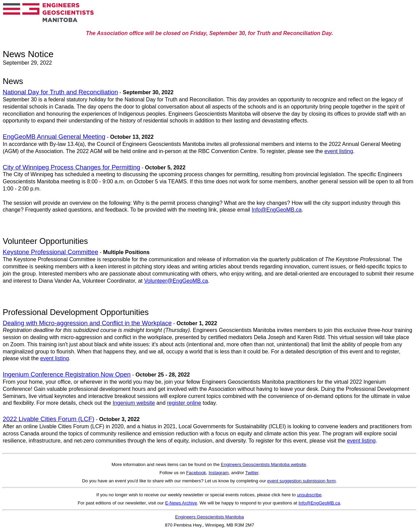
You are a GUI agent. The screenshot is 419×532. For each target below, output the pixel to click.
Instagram (219, 473)
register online (184, 403)
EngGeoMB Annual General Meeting (54, 137)
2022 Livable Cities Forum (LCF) (49, 419)
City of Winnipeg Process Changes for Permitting (71, 167)
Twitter (252, 473)
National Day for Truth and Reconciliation (60, 92)
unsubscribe (309, 495)
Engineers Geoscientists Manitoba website (264, 464)
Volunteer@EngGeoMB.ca (176, 281)
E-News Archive (181, 503)
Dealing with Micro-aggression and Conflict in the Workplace (87, 323)
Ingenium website (134, 403)
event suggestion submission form (301, 481)
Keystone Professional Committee (50, 252)
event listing (339, 151)
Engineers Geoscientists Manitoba (209, 517)
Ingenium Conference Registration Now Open (67, 374)
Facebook (196, 473)
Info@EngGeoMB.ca (277, 210)
